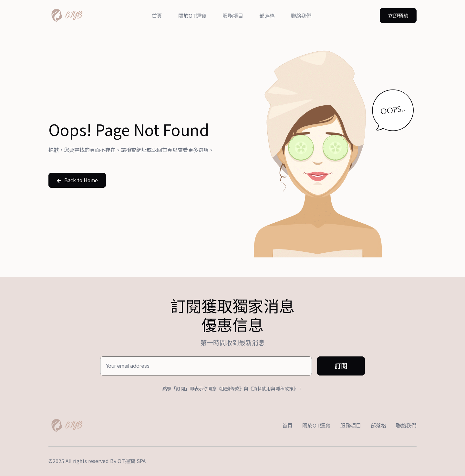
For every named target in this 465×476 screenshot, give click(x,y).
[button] (398, 16)
